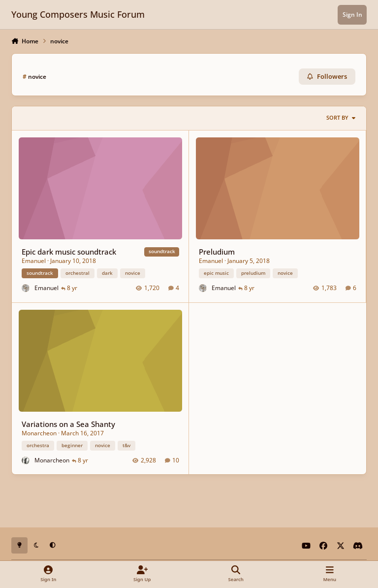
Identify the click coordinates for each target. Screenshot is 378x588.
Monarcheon (39, 433)
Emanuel (34, 261)
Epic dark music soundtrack (69, 251)
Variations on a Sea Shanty (68, 424)
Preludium (217, 251)
